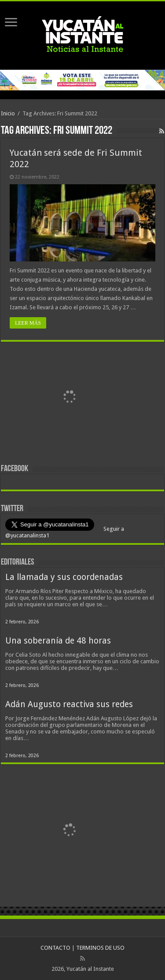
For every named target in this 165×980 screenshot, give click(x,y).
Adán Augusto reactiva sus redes (69, 704)
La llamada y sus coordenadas (64, 577)
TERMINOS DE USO (100, 948)
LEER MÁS (28, 323)
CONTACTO (55, 948)
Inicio (8, 113)
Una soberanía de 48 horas (58, 641)
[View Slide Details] (69, 398)
